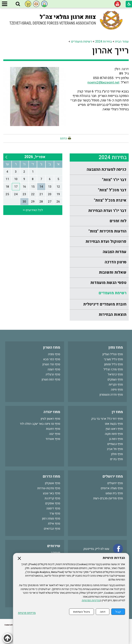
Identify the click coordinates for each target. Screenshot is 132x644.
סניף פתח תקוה (114, 434)
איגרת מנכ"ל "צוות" (110, 200)
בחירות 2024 (104, 42)
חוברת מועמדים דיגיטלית (105, 304)
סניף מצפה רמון (51, 519)
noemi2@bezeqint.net (103, 82)
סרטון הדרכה (116, 262)
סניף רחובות (53, 429)
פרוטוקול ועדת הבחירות (106, 241)
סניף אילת (54, 524)
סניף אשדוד (53, 439)
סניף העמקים (115, 379)
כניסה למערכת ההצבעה (107, 169)
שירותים (54, 546)
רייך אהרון (110, 51)
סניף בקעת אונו (114, 424)
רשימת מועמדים (81, 42)
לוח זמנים (118, 221)
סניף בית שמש (114, 493)
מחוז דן (117, 412)
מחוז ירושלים (113, 476)
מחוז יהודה (52, 412)
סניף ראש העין (114, 429)
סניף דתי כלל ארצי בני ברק (107, 419)
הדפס (63, 138)
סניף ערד (55, 513)
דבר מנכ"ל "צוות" (112, 190)
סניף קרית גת (52, 498)
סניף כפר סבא (52, 359)
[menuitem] (99, 170)
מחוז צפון (116, 348)
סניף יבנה (55, 434)
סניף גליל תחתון (114, 364)
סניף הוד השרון (51, 364)
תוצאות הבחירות (113, 315)
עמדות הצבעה (115, 252)
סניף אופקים (53, 503)
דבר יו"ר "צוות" (114, 180)
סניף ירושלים (115, 483)
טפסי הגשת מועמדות (108, 283)
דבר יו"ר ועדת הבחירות (107, 211)
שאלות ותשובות (113, 272)
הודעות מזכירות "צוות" (107, 231)
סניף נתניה (54, 354)
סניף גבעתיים (115, 444)
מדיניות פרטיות (27, 613)
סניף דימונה (53, 508)
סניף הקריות (116, 385)
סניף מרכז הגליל (113, 369)
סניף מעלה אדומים (112, 488)
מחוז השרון (52, 348)
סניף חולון (117, 454)
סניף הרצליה (53, 374)
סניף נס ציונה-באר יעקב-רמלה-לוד (40, 424)
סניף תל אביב (115, 449)
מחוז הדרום (51, 476)
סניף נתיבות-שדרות (49, 488)
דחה (103, 612)
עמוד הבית (122, 42)
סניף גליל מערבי (113, 359)
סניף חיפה (117, 390)
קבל (118, 612)
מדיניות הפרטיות (91, 600)
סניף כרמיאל (115, 374)
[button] (18, 4)
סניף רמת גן (116, 439)
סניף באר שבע (52, 493)
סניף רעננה (54, 369)
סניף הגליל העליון (113, 354)
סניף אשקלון (53, 483)
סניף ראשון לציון (50, 419)
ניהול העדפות (81, 612)
